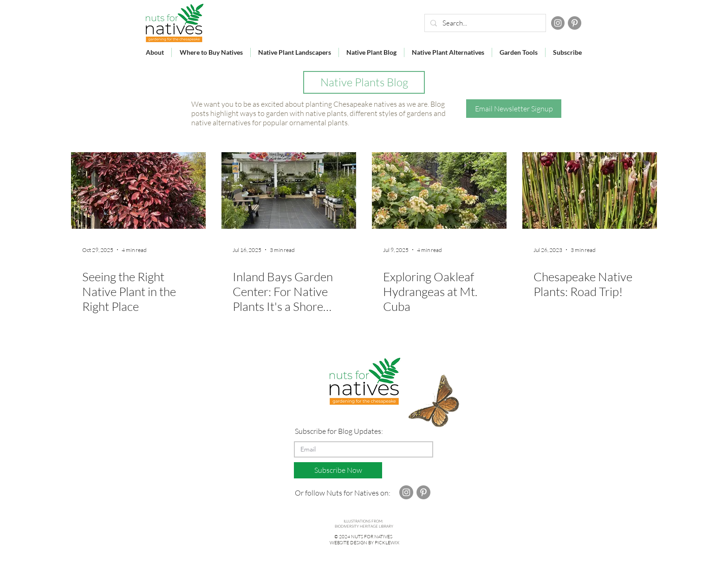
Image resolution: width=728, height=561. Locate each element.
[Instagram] (558, 23)
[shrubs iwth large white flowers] (439, 190)
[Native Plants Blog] (364, 82)
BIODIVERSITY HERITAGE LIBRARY (364, 526)
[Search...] (484, 23)
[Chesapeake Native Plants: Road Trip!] (590, 190)
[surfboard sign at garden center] (289, 190)
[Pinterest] (575, 23)
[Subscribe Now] (338, 470)
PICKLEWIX (387, 543)
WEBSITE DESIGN (348, 543)
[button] (514, 109)
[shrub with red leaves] (138, 190)
